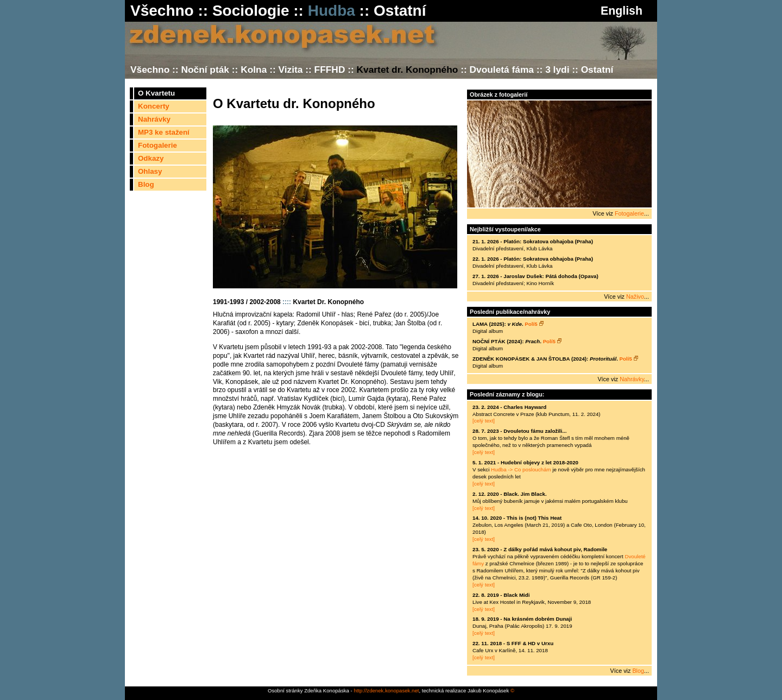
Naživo (635, 297)
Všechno (162, 11)
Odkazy (151, 158)
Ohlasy (150, 171)
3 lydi (557, 70)
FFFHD (330, 70)
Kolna (254, 70)
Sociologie (251, 11)
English (620, 11)
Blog (146, 184)
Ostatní (400, 11)
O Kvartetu (156, 93)
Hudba (332, 11)
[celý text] (484, 421)
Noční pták (205, 70)
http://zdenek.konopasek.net (386, 690)
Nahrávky (154, 119)
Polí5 (534, 324)
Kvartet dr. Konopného (408, 70)
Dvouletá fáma (502, 70)
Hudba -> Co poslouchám (521, 469)
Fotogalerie (157, 145)
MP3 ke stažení (164, 132)
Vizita (290, 70)
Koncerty (154, 106)
